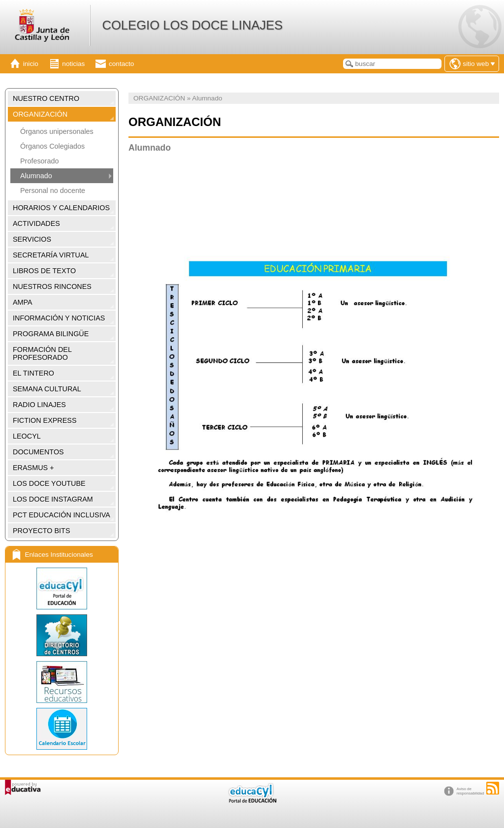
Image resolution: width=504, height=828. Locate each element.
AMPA (23, 302)
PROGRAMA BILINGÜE (51, 334)
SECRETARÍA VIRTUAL (51, 255)
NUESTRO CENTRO (46, 98)
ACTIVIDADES (36, 223)
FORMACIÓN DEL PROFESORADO (42, 353)
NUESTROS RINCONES (52, 287)
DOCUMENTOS (38, 452)
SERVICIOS (32, 239)
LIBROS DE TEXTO (44, 271)
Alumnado (36, 176)
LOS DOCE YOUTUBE (49, 483)
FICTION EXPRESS (45, 420)
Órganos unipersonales (57, 131)
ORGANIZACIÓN (40, 114)
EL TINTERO (33, 373)
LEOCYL (27, 436)
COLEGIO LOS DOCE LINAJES (192, 25)
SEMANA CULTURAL (47, 389)
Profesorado (39, 161)
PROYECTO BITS (41, 531)
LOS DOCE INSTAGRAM (53, 499)
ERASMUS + (33, 468)
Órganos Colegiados (52, 146)
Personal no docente (53, 191)
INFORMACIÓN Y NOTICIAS (59, 318)
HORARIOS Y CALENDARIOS (61, 208)
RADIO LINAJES (39, 405)
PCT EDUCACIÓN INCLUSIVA (62, 515)
